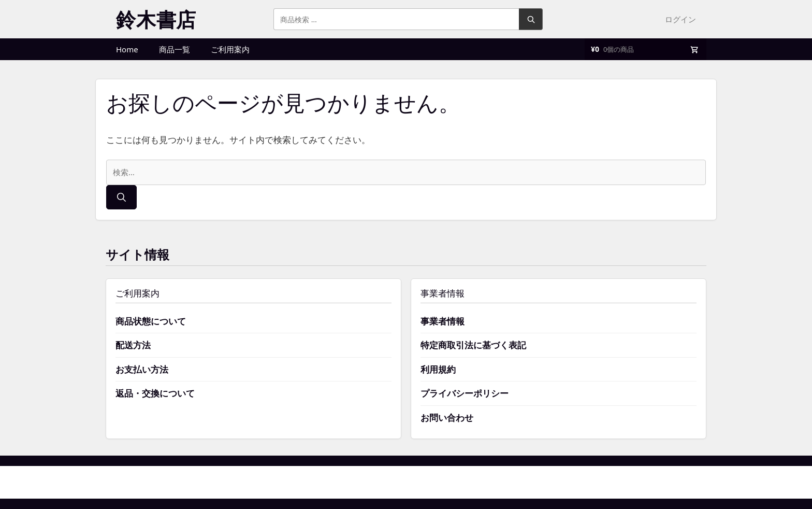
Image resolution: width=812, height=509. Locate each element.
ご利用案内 (230, 49)
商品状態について (151, 321)
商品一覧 (175, 49)
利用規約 (438, 369)
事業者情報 (443, 321)
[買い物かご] (646, 49)
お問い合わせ (447, 418)
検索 (531, 19)
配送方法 (133, 345)
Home (127, 49)
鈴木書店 (156, 19)
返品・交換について (155, 393)
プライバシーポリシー (465, 393)
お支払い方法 (142, 369)
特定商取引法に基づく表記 (473, 345)
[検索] (121, 197)
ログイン (680, 19)
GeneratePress (458, 482)
